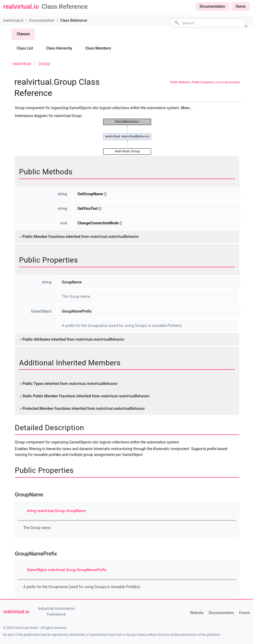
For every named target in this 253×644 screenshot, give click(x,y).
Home (241, 6)
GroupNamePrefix (77, 311)
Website (197, 613)
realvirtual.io (13, 20)
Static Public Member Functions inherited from (84, 396)
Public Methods (180, 82)
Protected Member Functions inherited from (82, 408)
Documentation (213, 6)
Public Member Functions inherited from (79, 237)
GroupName (72, 282)
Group (44, 64)
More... (187, 108)
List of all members (228, 82)
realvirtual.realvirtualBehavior (115, 237)
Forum (245, 613)
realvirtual (22, 64)
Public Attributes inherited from (72, 339)
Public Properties (203, 82)
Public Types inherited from (68, 384)
